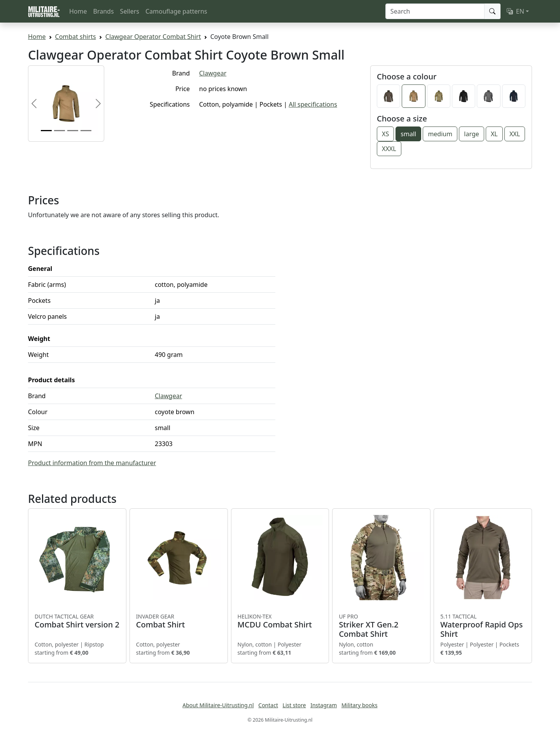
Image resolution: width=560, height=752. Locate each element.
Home (78, 11)
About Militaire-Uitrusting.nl (218, 705)
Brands (104, 11)
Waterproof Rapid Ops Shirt (483, 626)
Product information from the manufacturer (92, 463)
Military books (360, 705)
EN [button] (515, 11)
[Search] (435, 11)
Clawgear (213, 73)
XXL (515, 134)
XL (494, 134)
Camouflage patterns (176, 11)
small (408, 134)
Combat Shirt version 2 (77, 621)
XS (385, 134)
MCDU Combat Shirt (280, 621)
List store (294, 705)
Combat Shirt (179, 621)
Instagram (324, 705)
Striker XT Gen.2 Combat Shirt (381, 626)
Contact (268, 705)
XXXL (389, 149)
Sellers (130, 11)
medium (440, 134)
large (471, 134)
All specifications (313, 104)
